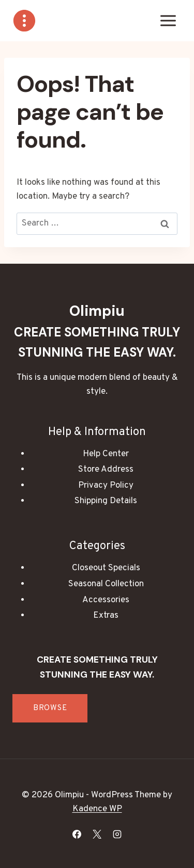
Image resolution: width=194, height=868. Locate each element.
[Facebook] (77, 834)
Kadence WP (97, 809)
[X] (97, 834)
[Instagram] (117, 834)
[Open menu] (168, 20)
